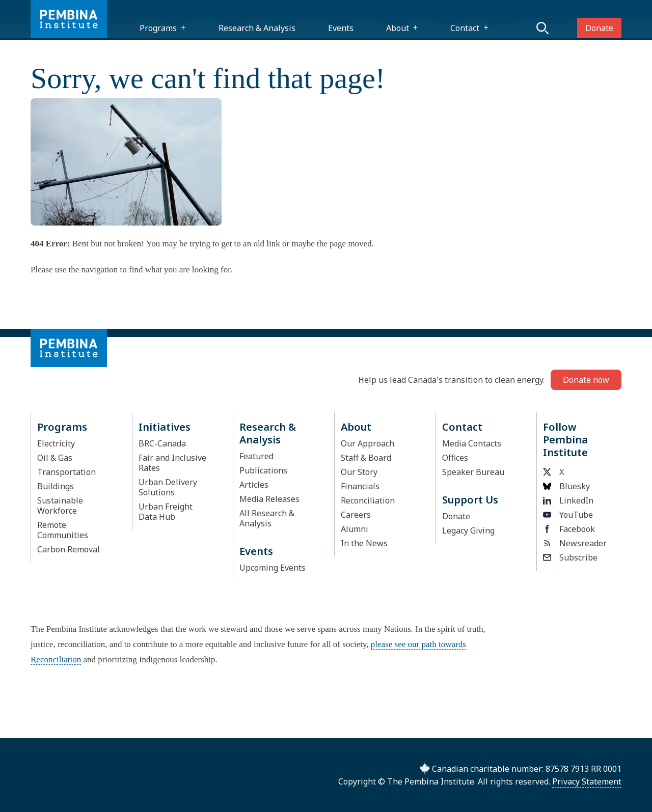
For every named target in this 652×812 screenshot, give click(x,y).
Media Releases (269, 499)
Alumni (355, 529)
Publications (263, 470)
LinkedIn (568, 500)
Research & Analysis (257, 28)
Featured (256, 456)
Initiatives (165, 427)
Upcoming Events (273, 568)
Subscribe (570, 557)
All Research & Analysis (267, 518)
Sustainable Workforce (60, 506)
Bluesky (566, 486)
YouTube (568, 515)
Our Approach (368, 443)
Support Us (470, 500)
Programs (158, 28)
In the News (364, 543)
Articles (254, 485)
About (398, 28)
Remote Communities (63, 530)
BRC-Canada (162, 443)
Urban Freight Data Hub (166, 512)
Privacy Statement (587, 781)
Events (341, 28)
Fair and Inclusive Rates (172, 463)
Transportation (66, 472)
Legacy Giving (468, 530)
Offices (455, 458)
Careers (356, 515)
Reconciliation (368, 500)
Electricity (56, 443)
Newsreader (575, 543)
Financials (360, 486)
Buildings (56, 486)
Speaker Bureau (473, 472)
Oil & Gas (55, 458)
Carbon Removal (69, 549)
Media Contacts (472, 443)
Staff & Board (366, 458)
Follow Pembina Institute (565, 440)
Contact (465, 28)
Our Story (359, 472)
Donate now (586, 380)
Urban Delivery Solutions (168, 487)
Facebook (569, 529)
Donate (599, 28)
